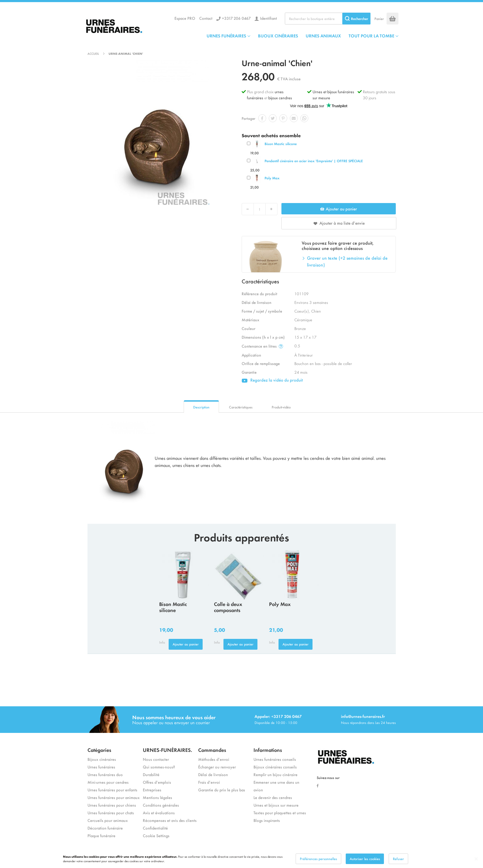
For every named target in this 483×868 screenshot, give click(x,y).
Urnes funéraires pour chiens (112, 805)
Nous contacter (156, 759)
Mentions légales (157, 797)
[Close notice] (476, 859)
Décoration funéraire (105, 828)
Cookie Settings (156, 835)
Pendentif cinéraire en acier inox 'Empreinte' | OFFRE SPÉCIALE (314, 161)
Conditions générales (161, 805)
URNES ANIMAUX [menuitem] (323, 36)
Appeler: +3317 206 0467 (278, 716)
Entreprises (152, 790)
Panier (379, 19)
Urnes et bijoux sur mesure (276, 805)
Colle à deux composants (228, 607)
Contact (206, 18)
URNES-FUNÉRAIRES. (167, 750)
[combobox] (328, 19)
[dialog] (241, 859)
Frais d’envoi (209, 782)
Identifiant (269, 18)
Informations (268, 750)
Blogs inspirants (267, 820)
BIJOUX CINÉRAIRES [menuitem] (278, 36)
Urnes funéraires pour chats (111, 813)
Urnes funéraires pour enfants (112, 790)
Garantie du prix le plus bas (222, 790)
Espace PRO (185, 18)
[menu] (303, 36)
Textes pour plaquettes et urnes (280, 813)
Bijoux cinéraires (102, 759)
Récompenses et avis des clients (170, 820)
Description (201, 407)
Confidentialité (155, 828)
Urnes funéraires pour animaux (114, 797)
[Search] (356, 19)
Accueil (93, 53)
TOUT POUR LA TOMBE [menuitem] (371, 36)
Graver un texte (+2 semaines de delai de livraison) (347, 261)
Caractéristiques (241, 407)
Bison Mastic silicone (281, 144)
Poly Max (272, 178)
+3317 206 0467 (236, 18)
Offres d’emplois (157, 782)
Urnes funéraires (101, 767)
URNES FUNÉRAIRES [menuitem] (226, 36)
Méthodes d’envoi (214, 759)
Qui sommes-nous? (159, 767)
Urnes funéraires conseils (275, 759)
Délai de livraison (213, 774)
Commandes (212, 750)
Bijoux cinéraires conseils (275, 767)
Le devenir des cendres (273, 797)
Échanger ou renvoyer (217, 767)
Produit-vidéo (281, 407)
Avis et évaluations (159, 813)
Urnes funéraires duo (105, 774)
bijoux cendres (280, 98)
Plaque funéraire (101, 835)
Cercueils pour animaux (108, 820)
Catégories (99, 750)
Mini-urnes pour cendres (108, 782)
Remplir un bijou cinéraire (275, 774)
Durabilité (151, 774)
